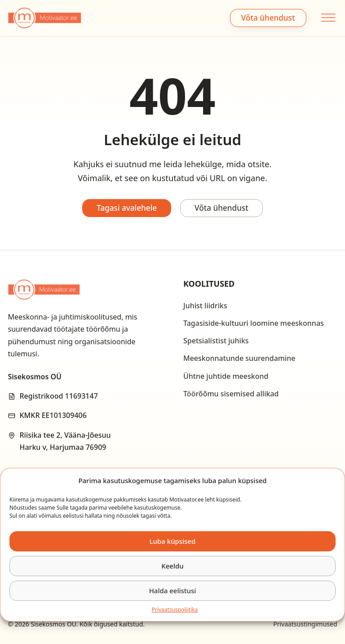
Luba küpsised (173, 541)
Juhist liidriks (205, 306)
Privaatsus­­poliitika (175, 610)
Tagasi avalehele (127, 208)
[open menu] (327, 18)
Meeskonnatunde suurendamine (239, 358)
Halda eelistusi (173, 591)
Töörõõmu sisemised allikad (231, 394)
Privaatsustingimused (305, 624)
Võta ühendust (268, 18)
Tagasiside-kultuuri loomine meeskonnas (254, 323)
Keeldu (172, 566)
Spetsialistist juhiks (216, 341)
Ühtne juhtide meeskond (226, 376)
